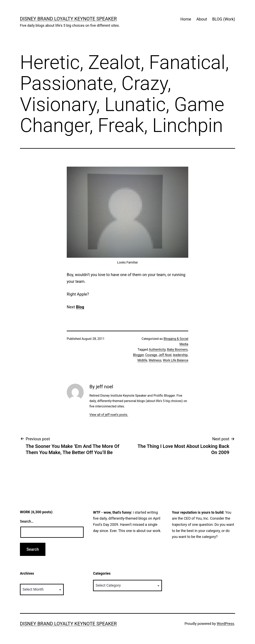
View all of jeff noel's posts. (109, 415)
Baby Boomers (177, 350)
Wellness (155, 360)
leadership (180, 355)
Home (186, 19)
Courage (151, 355)
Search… (27, 521)
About (202, 19)
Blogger (138, 355)
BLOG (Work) (224, 19)
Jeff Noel (165, 355)
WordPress (225, 624)
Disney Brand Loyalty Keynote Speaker (68, 19)
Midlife (142, 360)
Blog (80, 307)
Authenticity (157, 350)
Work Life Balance (176, 360)
